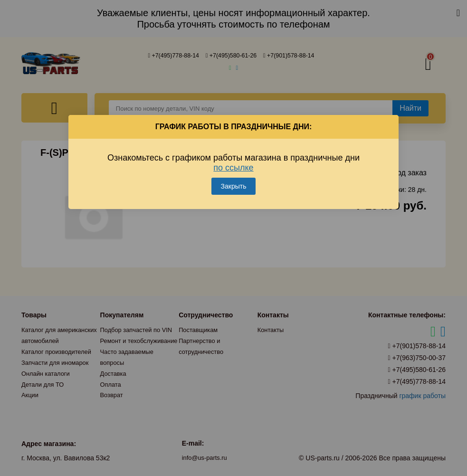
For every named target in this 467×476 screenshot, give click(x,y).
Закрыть (234, 179)
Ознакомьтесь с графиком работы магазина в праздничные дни (233, 155)
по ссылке (233, 160)
